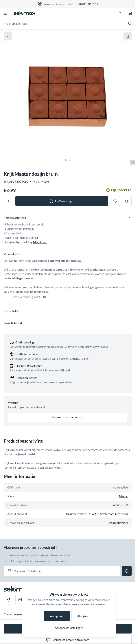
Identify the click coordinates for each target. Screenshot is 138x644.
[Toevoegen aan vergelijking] (127, 201)
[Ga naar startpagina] (25, 13)
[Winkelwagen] (130, 13)
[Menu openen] (5, 13)
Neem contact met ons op (68, 417)
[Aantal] (8, 201)
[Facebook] (8, 600)
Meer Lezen (40, 242)
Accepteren (57, 616)
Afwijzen (83, 616)
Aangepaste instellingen (69, 628)
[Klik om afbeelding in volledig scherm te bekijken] (128, 36)
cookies (50, 600)
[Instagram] (20, 600)
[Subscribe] (127, 571)
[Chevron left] (8, 36)
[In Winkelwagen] (62, 201)
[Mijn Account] (120, 13)
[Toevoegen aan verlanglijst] (115, 201)
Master (45, 181)
